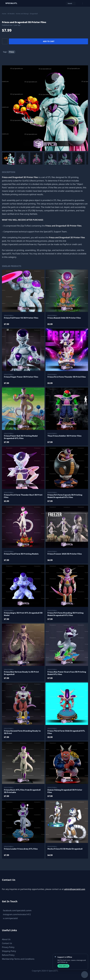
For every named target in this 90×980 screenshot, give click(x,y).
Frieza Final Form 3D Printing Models (21, 554)
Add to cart (49, 41)
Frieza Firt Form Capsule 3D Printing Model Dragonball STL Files (65, 496)
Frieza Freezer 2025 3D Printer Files (65, 554)
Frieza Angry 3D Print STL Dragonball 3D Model (23, 614)
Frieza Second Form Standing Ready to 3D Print (22, 732)
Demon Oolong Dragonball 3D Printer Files (65, 791)
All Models (11, 14)
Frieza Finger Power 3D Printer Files (21, 377)
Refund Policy (8, 955)
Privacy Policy (8, 947)
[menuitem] (8, 158)
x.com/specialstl (10, 918)
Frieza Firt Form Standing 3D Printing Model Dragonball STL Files (65, 614)
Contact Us (7, 943)
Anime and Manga (22, 14)
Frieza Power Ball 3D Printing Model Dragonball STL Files (21, 437)
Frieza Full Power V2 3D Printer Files (21, 318)
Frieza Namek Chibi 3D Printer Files (64, 318)
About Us (6, 939)
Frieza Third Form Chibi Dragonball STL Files (66, 732)
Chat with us (63, 966)
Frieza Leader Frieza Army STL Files (21, 849)
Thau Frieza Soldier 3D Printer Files (64, 436)
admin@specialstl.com (75, 889)
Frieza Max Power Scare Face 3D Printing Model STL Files (67, 673)
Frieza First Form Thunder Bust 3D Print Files (23, 496)
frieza (12, 52)
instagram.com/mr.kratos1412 (17, 914)
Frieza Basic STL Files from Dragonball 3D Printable (22, 791)
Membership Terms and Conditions (18, 959)
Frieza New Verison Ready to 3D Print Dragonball (21, 673)
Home (4, 14)
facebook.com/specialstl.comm (17, 910)
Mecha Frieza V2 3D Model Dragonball (65, 849)
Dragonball (34, 14)
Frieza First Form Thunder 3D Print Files (67, 377)
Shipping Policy (9, 951)
